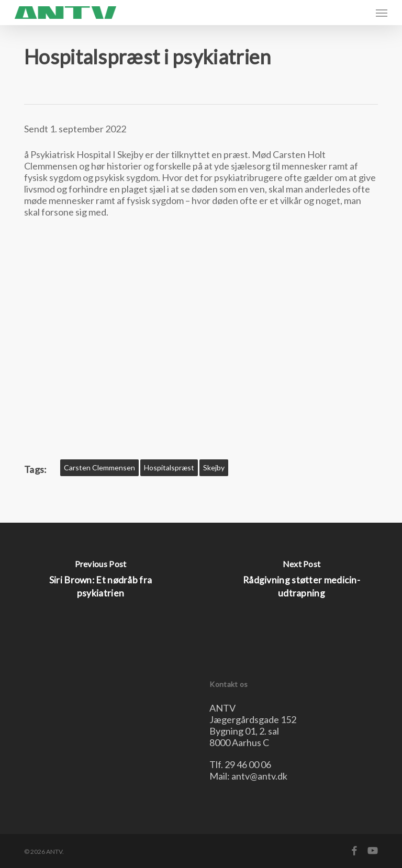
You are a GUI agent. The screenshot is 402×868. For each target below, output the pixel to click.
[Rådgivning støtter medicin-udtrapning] (301, 582)
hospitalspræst (169, 467)
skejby (214, 467)
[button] (382, 13)
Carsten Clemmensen (99, 467)
